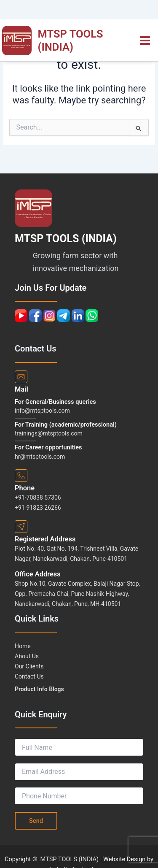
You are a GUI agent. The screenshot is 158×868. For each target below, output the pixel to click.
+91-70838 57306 (38, 498)
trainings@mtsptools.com (49, 433)
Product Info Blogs (39, 689)
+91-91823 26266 (38, 508)
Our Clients (29, 666)
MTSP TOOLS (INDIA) (71, 40)
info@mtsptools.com (42, 411)
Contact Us (29, 676)
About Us (27, 656)
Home (23, 646)
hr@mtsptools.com (40, 457)
